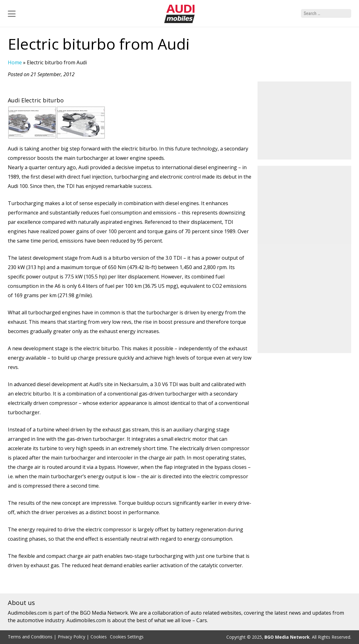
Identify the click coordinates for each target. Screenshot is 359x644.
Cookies (99, 637)
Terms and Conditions (30, 637)
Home (15, 62)
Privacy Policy (71, 637)
